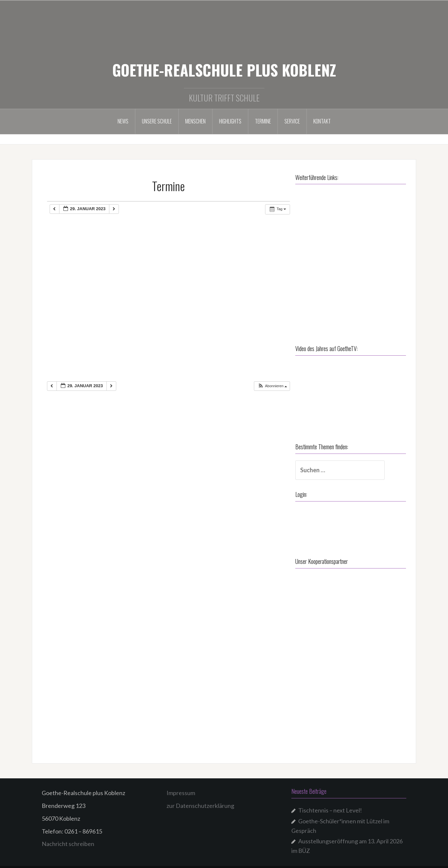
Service (292, 121)
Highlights (230, 121)
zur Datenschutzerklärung (200, 798)
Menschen (195, 121)
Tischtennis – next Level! (330, 802)
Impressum (181, 785)
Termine (263, 121)
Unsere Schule (157, 121)
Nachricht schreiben (68, 836)
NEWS (123, 121)
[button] (272, 386)
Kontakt (322, 121)
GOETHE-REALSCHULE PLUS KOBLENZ (224, 70)
